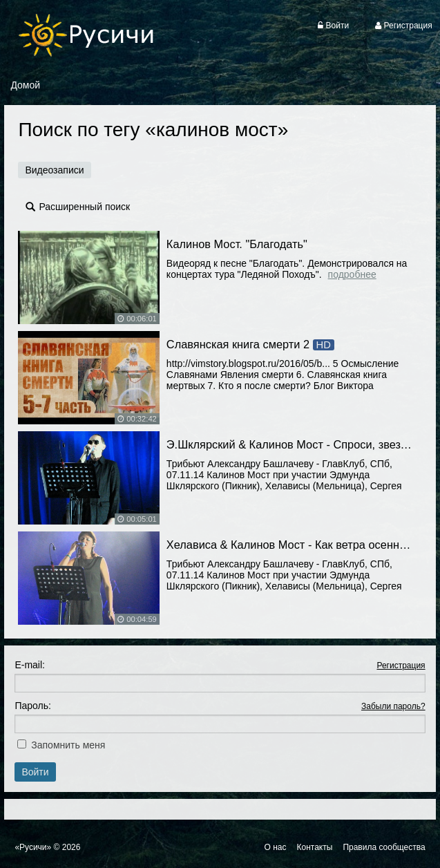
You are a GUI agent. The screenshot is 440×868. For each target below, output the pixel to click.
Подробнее (352, 274)
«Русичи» (33, 847)
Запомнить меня (68, 745)
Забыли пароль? (393, 706)
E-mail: (30, 665)
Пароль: (32, 706)
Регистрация (401, 666)
